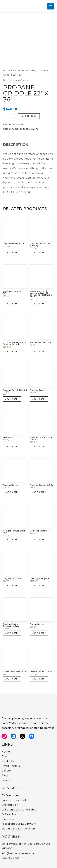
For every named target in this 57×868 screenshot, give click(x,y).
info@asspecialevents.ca (18, 853)
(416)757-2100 (10, 858)
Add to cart (29, 116)
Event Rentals (11, 766)
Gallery (6, 771)
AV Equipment (11, 795)
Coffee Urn (9, 814)
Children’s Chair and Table (19, 810)
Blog (5, 775)
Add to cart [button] (12, 253)
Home (7, 70)
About (6, 756)
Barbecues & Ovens (24, 70)
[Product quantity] (12, 116)
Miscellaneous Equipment (19, 824)
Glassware (8, 819)
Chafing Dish (10, 805)
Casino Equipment (14, 800)
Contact (7, 780)
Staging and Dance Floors (19, 829)
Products (8, 761)
